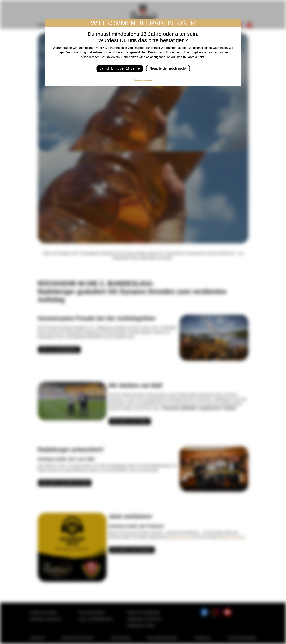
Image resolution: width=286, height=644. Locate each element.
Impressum (143, 80)
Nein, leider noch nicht (168, 68)
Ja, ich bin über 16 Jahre (120, 68)
